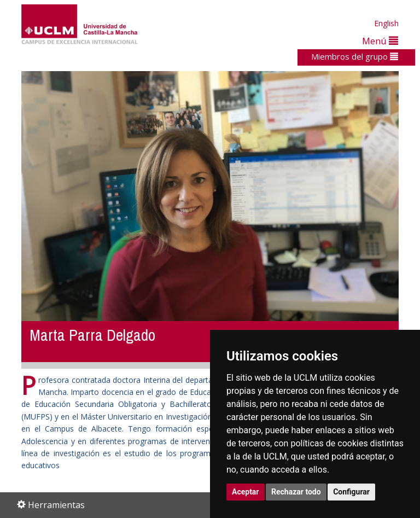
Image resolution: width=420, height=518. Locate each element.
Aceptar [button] (246, 492)
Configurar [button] (351, 492)
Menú (380, 41)
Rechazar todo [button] (296, 492)
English (386, 23)
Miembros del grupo (355, 56)
